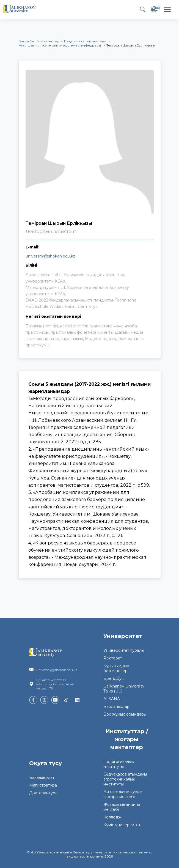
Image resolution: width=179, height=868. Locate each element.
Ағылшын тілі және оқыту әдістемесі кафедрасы (60, 45)
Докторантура (43, 793)
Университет (123, 636)
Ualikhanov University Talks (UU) (124, 689)
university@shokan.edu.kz (50, 256)
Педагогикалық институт (86, 41)
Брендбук (114, 678)
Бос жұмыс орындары (125, 714)
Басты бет (27, 41)
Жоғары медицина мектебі (122, 807)
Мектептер (50, 41)
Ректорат (113, 658)
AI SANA (112, 699)
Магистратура (43, 785)
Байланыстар (116, 707)
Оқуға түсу (46, 763)
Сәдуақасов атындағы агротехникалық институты (125, 779)
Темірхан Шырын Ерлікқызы (131, 45)
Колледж (112, 817)
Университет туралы (124, 650)
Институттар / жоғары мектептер (127, 739)
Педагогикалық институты (119, 764)
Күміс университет (122, 825)
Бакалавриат (42, 777)
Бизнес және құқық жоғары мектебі (123, 794)
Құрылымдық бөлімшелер (116, 668)
